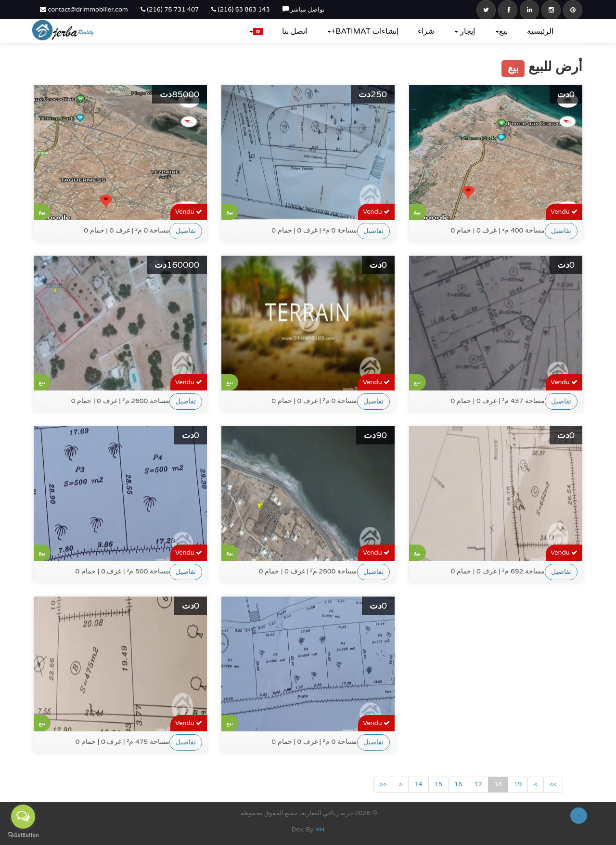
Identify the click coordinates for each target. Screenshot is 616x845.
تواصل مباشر (304, 10)
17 (478, 784)
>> (553, 784)
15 (438, 784)
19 (518, 784)
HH (320, 830)
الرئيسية (540, 31)
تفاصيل (186, 231)
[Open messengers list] (23, 817)
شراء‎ (426, 31)
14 (418, 784)
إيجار (465, 31)
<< (383, 784)
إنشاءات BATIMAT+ (363, 31)
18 (498, 784)
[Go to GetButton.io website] (23, 835)
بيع (501, 31)
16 (458, 784)
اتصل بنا (295, 31)
